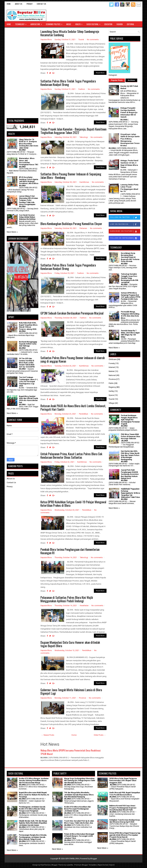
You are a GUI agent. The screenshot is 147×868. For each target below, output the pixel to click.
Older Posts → (100, 735)
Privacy (30, 4)
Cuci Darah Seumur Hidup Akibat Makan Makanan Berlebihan (27, 217)
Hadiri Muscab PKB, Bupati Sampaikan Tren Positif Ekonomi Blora (125, 794)
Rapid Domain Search (106, 865)
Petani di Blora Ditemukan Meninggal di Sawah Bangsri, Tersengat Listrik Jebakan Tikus (79, 836)
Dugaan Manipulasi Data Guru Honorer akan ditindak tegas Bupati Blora (70, 644)
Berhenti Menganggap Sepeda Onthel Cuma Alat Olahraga (28, 344)
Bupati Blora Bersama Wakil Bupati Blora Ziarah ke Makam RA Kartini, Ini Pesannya (34, 795)
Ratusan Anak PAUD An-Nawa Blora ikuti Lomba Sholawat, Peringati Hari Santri (73, 407)
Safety (111, 391)
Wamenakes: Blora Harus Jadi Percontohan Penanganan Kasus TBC (29, 162)
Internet (112, 367)
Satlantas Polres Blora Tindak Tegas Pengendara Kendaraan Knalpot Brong (68, 83)
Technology (22, 23)
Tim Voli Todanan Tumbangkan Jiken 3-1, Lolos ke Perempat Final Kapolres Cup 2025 (28, 382)
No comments (93, 39)
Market (112, 371)
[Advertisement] (23, 73)
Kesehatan (84, 605)
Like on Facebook (125, 224)
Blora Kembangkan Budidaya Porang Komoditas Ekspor (71, 224)
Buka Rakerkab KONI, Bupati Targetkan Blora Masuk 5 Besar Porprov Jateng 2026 (28, 326)
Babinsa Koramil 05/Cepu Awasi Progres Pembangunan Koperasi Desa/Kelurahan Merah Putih (123, 808)
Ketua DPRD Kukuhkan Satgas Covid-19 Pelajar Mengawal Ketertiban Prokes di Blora (73, 504)
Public (111, 383)
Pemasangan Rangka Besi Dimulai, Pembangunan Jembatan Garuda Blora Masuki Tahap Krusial (33, 837)
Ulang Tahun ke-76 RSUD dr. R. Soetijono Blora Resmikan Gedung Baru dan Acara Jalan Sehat (28, 144)
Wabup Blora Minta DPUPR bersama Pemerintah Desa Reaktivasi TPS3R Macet (71, 752)
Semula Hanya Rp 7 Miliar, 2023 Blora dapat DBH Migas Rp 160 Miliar (130, 334)
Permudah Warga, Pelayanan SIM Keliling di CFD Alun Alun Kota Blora (130, 315)
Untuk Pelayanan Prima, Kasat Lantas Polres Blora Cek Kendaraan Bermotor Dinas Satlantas (71, 456)
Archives (131, 80)
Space (111, 395)
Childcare (113, 359)
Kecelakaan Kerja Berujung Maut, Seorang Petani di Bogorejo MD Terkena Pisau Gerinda (130, 257)
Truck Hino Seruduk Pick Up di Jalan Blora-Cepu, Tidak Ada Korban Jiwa (79, 822)
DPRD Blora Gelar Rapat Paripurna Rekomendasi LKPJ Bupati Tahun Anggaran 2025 (123, 781)
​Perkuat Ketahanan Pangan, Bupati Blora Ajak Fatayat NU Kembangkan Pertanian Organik (130, 420)
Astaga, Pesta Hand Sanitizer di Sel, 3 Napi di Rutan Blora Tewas (129, 164)
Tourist (81, 39)
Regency (112, 387)
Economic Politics (55, 23)
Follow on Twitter (125, 218)
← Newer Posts (48, 735)
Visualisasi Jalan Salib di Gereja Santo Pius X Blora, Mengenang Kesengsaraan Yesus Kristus (130, 140)
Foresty (112, 363)
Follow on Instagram (125, 238)
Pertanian (83, 228)
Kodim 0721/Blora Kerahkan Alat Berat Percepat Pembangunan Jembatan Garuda (77, 809)
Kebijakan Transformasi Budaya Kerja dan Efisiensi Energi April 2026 (125, 821)
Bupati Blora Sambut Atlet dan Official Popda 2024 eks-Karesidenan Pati (28, 399)
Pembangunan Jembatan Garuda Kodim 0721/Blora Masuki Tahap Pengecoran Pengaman (32, 809)
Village (111, 403)
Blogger (94, 859)
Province (82, 698)
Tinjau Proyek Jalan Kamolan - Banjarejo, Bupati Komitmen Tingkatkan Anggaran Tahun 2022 (73, 131)
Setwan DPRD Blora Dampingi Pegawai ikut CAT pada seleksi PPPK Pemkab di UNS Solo (131, 296)
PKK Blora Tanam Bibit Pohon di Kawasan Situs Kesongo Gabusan (131, 436)
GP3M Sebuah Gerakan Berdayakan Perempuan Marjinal (72, 313)
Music (69, 24)
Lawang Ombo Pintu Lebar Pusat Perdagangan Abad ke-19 (129, 188)
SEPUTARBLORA (72, 859)
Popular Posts (117, 80)
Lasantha (70, 865)
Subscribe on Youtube (125, 231)
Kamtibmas (84, 182)
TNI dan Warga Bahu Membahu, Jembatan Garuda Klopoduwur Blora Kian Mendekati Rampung (79, 795)
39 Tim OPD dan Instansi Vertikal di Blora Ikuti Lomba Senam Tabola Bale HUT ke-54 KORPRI (27, 363)
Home (9, 4)
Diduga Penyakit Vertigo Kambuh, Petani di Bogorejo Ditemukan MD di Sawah (129, 112)
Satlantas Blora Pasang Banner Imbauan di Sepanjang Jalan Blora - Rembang (71, 176)
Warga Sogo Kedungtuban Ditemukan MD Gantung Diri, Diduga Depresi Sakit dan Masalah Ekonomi (80, 781)
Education (108, 24)
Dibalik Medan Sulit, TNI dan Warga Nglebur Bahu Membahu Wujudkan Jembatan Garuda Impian (33, 823)
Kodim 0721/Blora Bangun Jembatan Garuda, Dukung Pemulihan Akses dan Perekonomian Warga (34, 781)
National (112, 375)
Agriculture (37, 23)
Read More (100, 73)
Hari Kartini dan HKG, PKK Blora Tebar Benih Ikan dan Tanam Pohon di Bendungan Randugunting (130, 455)
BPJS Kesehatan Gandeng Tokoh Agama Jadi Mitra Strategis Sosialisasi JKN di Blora (29, 180)
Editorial (130, 24)
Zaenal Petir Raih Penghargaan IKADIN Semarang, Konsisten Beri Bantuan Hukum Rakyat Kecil (130, 474)
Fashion (120, 24)
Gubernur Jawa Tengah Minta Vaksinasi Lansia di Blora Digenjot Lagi (71, 691)
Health (80, 23)
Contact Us (41, 4)
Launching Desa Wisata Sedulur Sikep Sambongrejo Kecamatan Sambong (70, 33)
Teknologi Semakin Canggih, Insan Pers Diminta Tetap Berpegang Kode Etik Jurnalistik (130, 278)
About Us (19, 4)
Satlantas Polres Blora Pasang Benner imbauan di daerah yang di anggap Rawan (73, 359)
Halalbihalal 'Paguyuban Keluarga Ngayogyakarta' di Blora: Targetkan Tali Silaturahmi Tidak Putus (131, 493)
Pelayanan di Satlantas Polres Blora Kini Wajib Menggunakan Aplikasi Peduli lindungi (67, 599)
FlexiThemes (45, 865)
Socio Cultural (94, 23)
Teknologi (84, 137)
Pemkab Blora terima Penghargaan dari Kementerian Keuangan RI (70, 551)
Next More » (12, 232)
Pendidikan (84, 414)
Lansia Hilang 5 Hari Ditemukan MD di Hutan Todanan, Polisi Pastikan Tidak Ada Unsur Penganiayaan (28, 200)
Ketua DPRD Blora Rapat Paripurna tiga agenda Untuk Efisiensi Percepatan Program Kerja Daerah (125, 835)
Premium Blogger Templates (85, 865)
